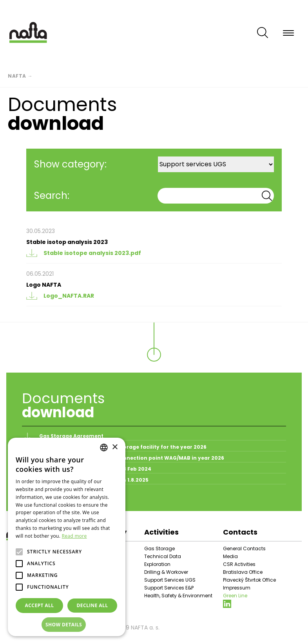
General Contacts (244, 548)
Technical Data (163, 556)
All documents (46, 498)
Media (230, 556)
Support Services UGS (170, 580)
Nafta (17, 76)
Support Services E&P (169, 588)
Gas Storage (159, 548)
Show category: (70, 164)
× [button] (115, 447)
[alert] (67, 537)
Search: (52, 196)
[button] (67, 625)
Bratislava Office (243, 572)
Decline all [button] (92, 605)
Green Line (235, 596)
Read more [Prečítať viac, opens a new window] (74, 536)
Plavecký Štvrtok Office (249, 580)
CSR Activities (239, 564)
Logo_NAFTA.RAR (60, 296)
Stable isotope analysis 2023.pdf (84, 253)
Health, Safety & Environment (178, 596)
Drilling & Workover (166, 572)
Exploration (157, 564)
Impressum (237, 588)
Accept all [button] (40, 605)
